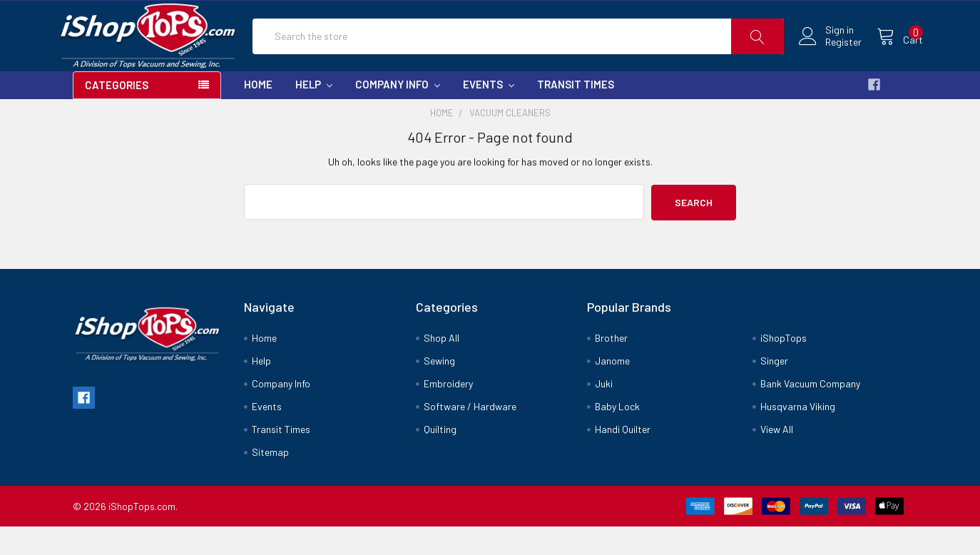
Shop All (441, 366)
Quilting (440, 458)
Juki (604, 412)
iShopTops (784, 366)
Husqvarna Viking (798, 435)
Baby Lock (617, 435)
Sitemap (270, 480)
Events (489, 114)
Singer (774, 389)
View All (777, 458)
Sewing (439, 389)
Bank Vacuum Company (810, 412)
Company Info (398, 114)
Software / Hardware (470, 435)
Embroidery (448, 412)
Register (828, 57)
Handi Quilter (623, 458)
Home (258, 114)
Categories (117, 115)
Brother (611, 366)
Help (314, 114)
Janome (612, 389)
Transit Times (576, 114)
